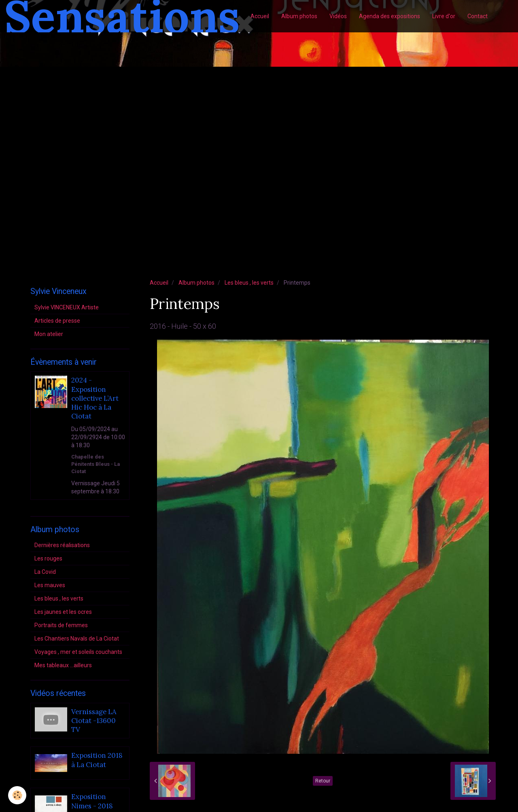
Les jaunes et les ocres (63, 612)
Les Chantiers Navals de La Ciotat (77, 639)
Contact (478, 16)
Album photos (299, 16)
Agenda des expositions (390, 16)
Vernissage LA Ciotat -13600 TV (94, 721)
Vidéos (338, 16)
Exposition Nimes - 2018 (92, 801)
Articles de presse (57, 321)
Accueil (260, 16)
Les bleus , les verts (249, 283)
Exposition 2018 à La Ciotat (97, 760)
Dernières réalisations (62, 545)
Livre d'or (444, 16)
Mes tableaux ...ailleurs (63, 665)
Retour (323, 781)
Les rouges (48, 558)
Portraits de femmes (61, 625)
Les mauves (50, 585)
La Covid (45, 572)
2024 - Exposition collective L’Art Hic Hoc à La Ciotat (95, 399)
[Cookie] (17, 795)
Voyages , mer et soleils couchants (78, 652)
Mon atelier (49, 334)
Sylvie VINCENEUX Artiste (67, 307)
